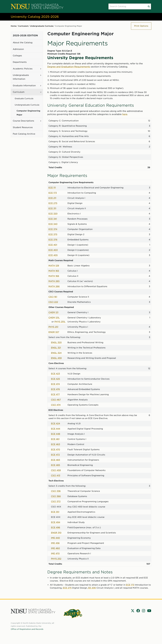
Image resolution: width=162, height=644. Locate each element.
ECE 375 (53, 234)
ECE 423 (55, 374)
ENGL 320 (56, 342)
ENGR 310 (56, 533)
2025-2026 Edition (25, 35)
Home (14, 26)
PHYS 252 (56, 559)
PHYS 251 (53, 327)
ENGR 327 (54, 332)
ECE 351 (55, 512)
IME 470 (55, 554)
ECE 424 (55, 424)
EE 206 (92, 588)
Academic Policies (23, 69)
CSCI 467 (56, 400)
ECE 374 (53, 229)
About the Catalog (23, 43)
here (125, 114)
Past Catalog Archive (24, 134)
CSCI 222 (53, 302)
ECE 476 (55, 389)
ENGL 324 (56, 353)
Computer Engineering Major (28, 113)
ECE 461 (55, 439)
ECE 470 (55, 450)
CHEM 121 (53, 312)
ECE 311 (52, 208)
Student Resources (23, 127)
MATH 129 (54, 266)
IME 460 (55, 548)
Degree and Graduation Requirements (69, 67)
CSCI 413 (56, 476)
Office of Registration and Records (27, 629)
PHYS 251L (60, 322)
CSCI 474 (56, 405)
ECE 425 (55, 379)
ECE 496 (56, 528)
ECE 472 (55, 455)
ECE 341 (53, 219)
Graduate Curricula (24, 99)
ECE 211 (52, 198)
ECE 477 (55, 394)
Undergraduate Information (21, 77)
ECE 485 (55, 465)
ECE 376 (53, 240)
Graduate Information (24, 86)
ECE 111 (52, 188)
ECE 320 (53, 214)
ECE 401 (53, 245)
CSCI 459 (56, 470)
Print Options (141, 26)
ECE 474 (55, 384)
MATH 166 (54, 276)
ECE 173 (53, 193)
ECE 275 (53, 203)
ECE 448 (56, 434)
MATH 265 (54, 281)
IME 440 (55, 538)
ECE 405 (53, 255)
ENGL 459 (56, 358)
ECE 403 (53, 250)
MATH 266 (54, 286)
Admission (18, 49)
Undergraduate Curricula (42, 26)
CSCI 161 (53, 297)
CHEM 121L (54, 318)
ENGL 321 (56, 348)
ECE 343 (53, 224)
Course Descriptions (23, 121)
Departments (20, 62)
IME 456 (55, 543)
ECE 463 (55, 444)
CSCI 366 (56, 496)
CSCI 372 (56, 502)
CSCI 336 (56, 491)
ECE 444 (56, 429)
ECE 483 (55, 460)
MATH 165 (54, 271)
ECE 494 (56, 522)
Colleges (17, 56)
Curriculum (23, 26)
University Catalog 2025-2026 (35, 17)
